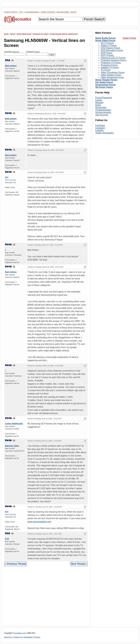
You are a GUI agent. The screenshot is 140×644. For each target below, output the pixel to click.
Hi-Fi (21, 12)
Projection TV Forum (111, 63)
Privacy (37, 637)
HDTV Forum (107, 55)
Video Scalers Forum (111, 75)
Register (99, 103)
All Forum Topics (104, 87)
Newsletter (28, 637)
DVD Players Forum (110, 48)
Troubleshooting (103, 110)
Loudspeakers (32, 12)
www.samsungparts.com (39, 522)
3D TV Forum (107, 43)
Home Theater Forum (106, 80)
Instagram (100, 128)
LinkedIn (99, 130)
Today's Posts (129, 38)
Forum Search (94, 19)
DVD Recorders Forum (112, 50)
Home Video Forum (105, 41)
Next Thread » (79, 564)
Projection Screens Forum (113, 60)
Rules (98, 105)
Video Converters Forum (113, 72)
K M (7, 539)
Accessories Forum (105, 85)
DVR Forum (107, 53)
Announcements (103, 112)
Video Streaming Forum (112, 77)
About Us (8, 637)
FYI (7, 177)
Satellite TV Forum (110, 68)
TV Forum (106, 70)
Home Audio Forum (105, 38)
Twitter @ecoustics (105, 133)
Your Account (102, 115)
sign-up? (16, 52)
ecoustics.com (20, 633)
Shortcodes (101, 107)
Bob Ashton (11, 66)
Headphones (63, 12)
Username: (15, 53)
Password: (37, 53)
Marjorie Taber (12, 446)
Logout (99, 100)
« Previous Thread (16, 564)
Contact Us (18, 637)
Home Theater (48, 12)
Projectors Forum (109, 65)
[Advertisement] (46, 598)
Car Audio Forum (104, 82)
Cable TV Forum (109, 45)
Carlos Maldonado (14, 423)
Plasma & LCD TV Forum (113, 58)
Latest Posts (11, 12)
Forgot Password (104, 98)
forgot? (37, 52)
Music (74, 12)
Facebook (100, 125)
